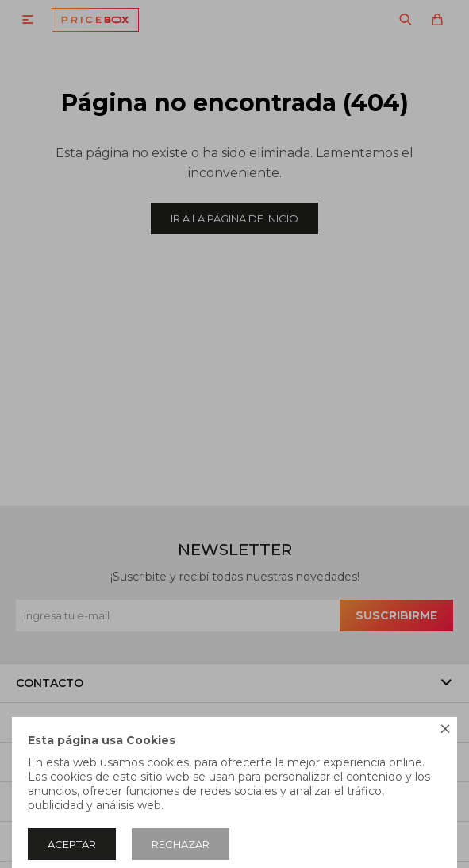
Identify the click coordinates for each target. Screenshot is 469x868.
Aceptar (72, 844)
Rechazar (181, 844)
